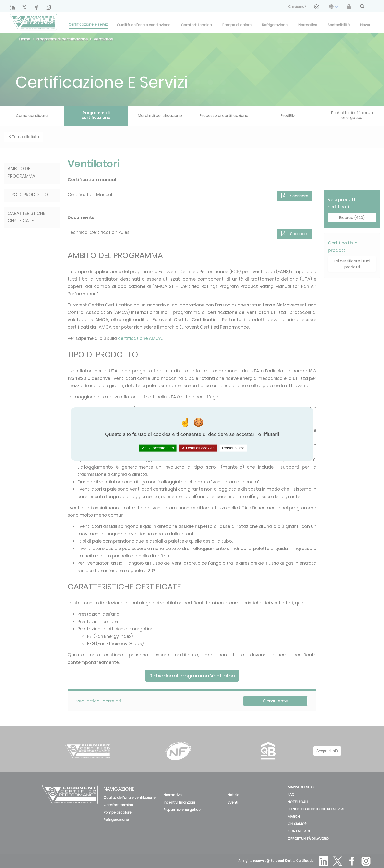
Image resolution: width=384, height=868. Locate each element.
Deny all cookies (198, 448)
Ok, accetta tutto (158, 448)
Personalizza (233, 448)
